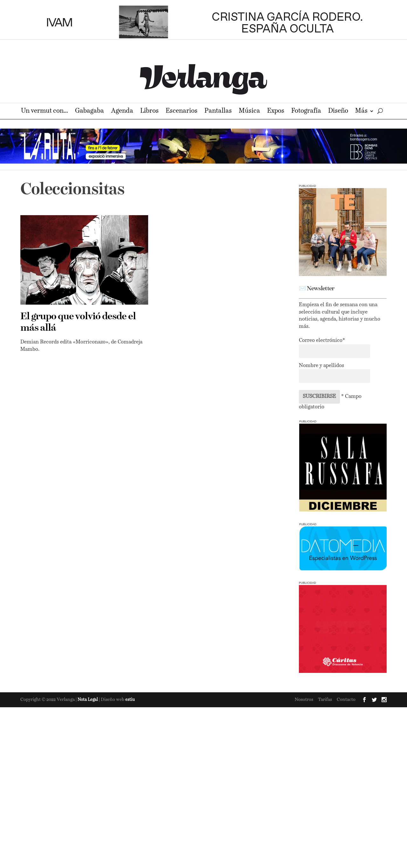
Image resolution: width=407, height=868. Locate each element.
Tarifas (325, 700)
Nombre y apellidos (321, 366)
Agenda (122, 112)
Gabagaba (90, 112)
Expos (276, 112)
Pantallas (218, 112)
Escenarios (182, 112)
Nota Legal (88, 700)
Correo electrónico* (322, 341)
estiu (130, 700)
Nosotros (304, 700)
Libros (149, 112)
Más (361, 112)
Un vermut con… (45, 112)
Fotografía (306, 112)
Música (249, 112)
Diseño (338, 112)
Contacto (346, 700)
